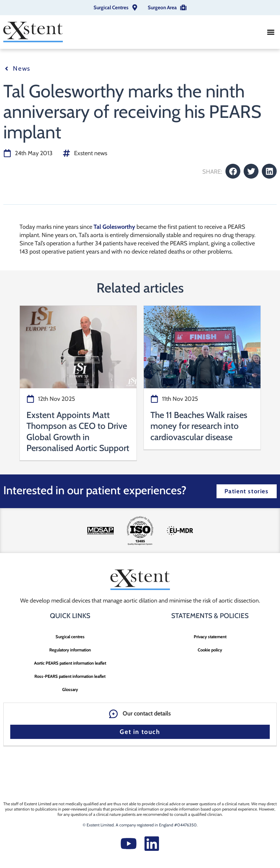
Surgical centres (70, 637)
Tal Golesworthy (114, 227)
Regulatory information (70, 650)
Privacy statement (210, 637)
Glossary (70, 689)
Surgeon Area (162, 7)
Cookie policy (210, 650)
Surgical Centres (111, 7)
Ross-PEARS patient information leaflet (70, 676)
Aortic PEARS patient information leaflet (70, 663)
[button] (271, 32)
